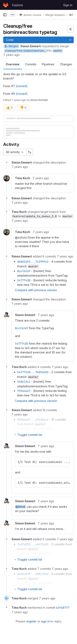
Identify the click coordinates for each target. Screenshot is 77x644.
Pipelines (48, 64)
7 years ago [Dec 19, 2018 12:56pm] (11, 55)
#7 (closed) (19, 86)
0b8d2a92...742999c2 (33, 262)
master (58, 51)
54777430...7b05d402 (33, 372)
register (31, 621)
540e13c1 (24, 382)
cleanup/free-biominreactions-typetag (26, 51)
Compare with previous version (36, 290)
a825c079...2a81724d (33, 574)
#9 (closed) (19, 94)
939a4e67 (24, 391)
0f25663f (24, 429)
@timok (20, 507)
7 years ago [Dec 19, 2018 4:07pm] (19, 100)
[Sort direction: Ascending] (30, 152)
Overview (13, 64)
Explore (18, 5)
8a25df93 (24, 554)
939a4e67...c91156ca (33, 420)
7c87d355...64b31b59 (33, 544)
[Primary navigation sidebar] (5, 15)
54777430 (24, 280)
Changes (66, 64)
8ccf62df (24, 271)
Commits (31, 64)
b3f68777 (63, 608)
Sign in (68, 5)
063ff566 (24, 583)
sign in (45, 621)
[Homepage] (6, 5)
